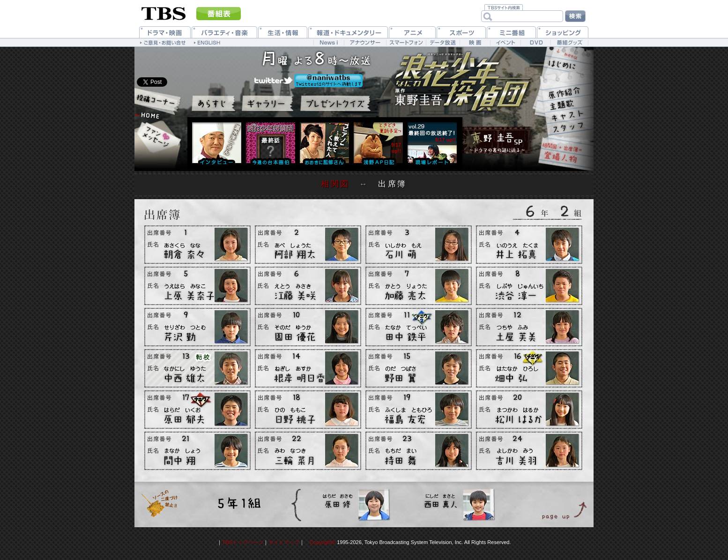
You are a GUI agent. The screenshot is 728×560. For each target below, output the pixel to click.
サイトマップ (284, 542)
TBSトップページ (242, 542)
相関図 (335, 184)
